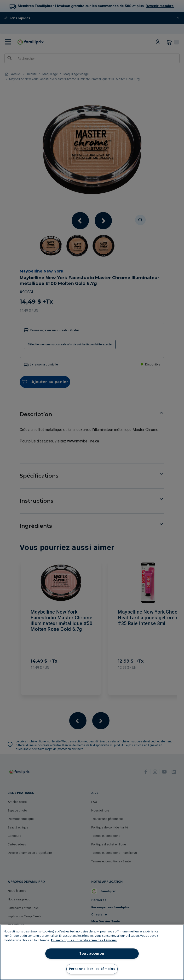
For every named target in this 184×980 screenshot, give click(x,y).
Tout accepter (92, 953)
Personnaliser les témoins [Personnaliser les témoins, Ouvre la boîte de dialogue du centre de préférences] (92, 969)
